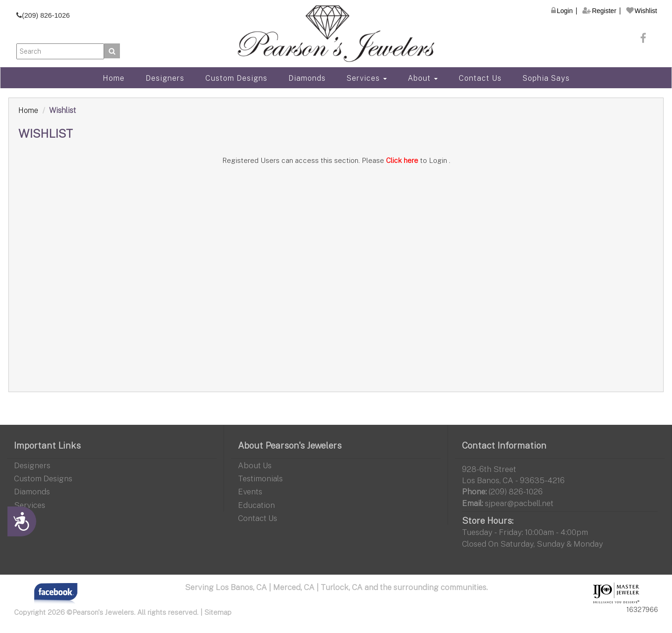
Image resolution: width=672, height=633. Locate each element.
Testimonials (260, 478)
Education (256, 505)
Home (114, 78)
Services (367, 78)
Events (250, 491)
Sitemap (218, 612)
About (423, 78)
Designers (165, 78)
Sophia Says (546, 78)
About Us (255, 465)
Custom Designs (236, 78)
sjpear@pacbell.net (519, 503)
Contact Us (480, 78)
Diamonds (307, 78)
